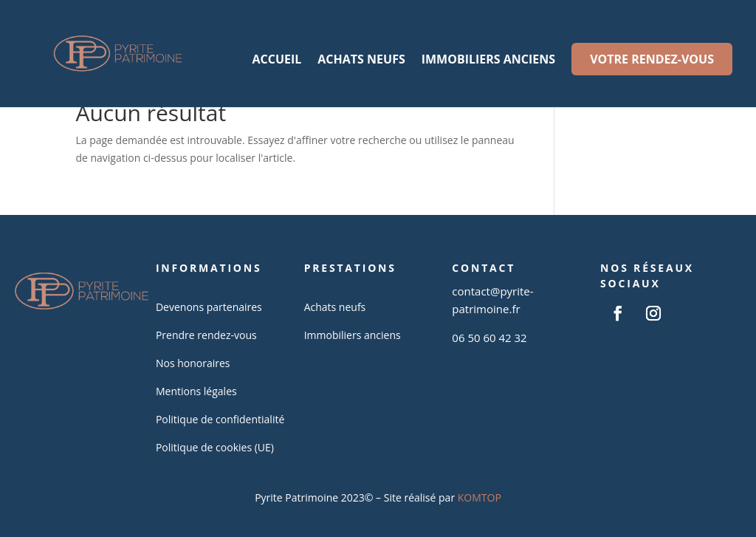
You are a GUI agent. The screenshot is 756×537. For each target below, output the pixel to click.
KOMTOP (480, 497)
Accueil (276, 61)
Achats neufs (361, 61)
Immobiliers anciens (488, 61)
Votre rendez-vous (652, 59)
